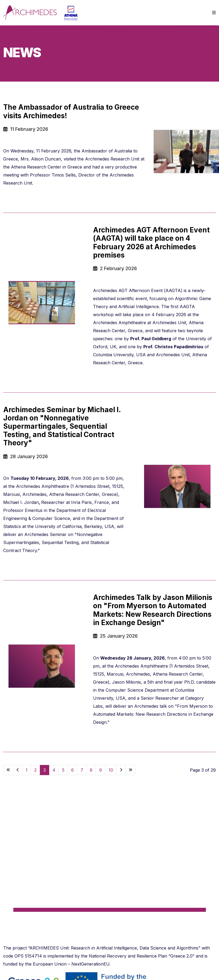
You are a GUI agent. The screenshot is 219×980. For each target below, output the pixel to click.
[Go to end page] (130, 770)
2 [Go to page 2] (35, 770)
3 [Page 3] (45, 770)
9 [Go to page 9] (101, 770)
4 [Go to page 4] (54, 770)
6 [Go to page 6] (72, 770)
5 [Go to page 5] (63, 770)
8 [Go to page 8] (91, 770)
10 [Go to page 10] (111, 770)
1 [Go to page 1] (27, 770)
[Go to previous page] (18, 770)
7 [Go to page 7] (82, 770)
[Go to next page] (121, 770)
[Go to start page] (8, 770)
